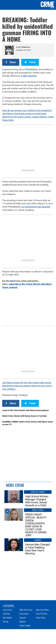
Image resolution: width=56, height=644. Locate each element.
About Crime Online (42, 610)
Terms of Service (42, 614)
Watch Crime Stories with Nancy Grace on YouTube (24, 416)
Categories (9, 606)
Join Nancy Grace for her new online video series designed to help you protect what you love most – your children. (28, 386)
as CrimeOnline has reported (36, 207)
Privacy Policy (41, 618)
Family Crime (7, 610)
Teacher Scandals (25, 625)
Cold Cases (7, 614)
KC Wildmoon (24, 47)
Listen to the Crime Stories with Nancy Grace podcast (25, 410)
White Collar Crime (26, 610)
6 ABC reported (29, 76)
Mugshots (23, 621)
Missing (6, 621)
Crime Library (24, 614)
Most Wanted (7, 618)
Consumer (23, 618)
